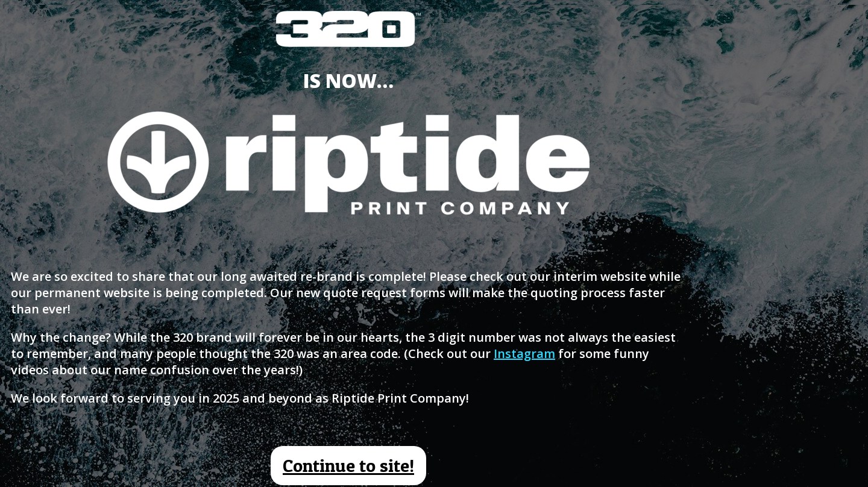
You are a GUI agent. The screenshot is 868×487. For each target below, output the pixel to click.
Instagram (524, 353)
